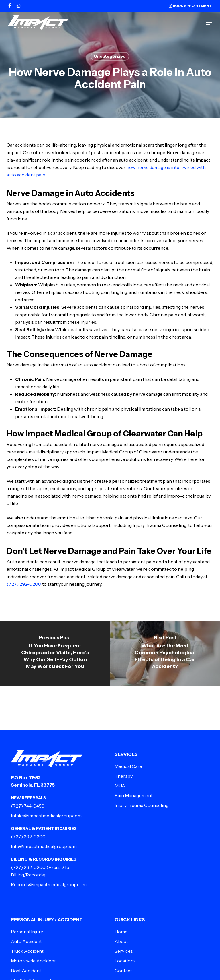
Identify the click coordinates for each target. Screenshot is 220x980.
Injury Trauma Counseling (142, 805)
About (121, 941)
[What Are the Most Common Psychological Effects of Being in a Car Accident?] (165, 654)
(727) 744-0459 (28, 806)
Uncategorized (110, 56)
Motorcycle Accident (33, 961)
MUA (120, 786)
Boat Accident (26, 971)
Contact (123, 971)
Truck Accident (27, 951)
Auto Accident (26, 941)
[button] (209, 23)
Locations (125, 961)
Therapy (124, 776)
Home (121, 932)
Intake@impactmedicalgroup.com (46, 816)
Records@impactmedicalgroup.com (49, 884)
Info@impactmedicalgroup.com (44, 846)
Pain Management (134, 795)
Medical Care (128, 766)
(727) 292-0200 (24, 584)
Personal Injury (27, 932)
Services (124, 951)
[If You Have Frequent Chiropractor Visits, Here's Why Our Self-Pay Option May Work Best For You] (55, 654)
